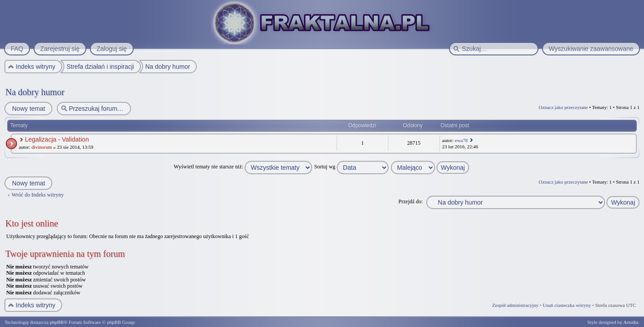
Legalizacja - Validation (57, 139)
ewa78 (461, 140)
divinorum (42, 147)
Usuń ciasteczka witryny (567, 305)
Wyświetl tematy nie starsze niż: (243, 167)
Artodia (631, 322)
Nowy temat (28, 109)
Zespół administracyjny (516, 305)
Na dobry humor (35, 92)
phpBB (57, 322)
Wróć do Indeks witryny (38, 195)
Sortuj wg (352, 167)
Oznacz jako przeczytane (563, 107)
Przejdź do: (411, 201)
